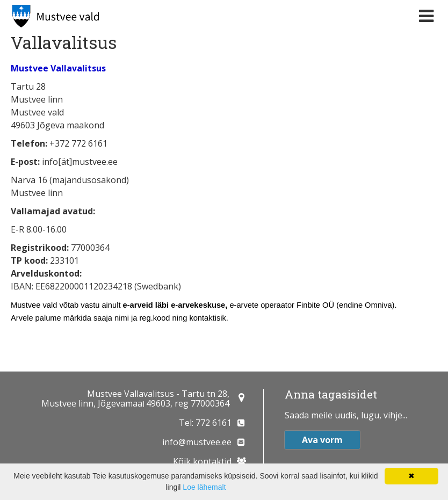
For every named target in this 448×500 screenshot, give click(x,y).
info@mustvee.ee (197, 442)
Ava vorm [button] (322, 440)
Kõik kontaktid (202, 461)
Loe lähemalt (204, 487)
